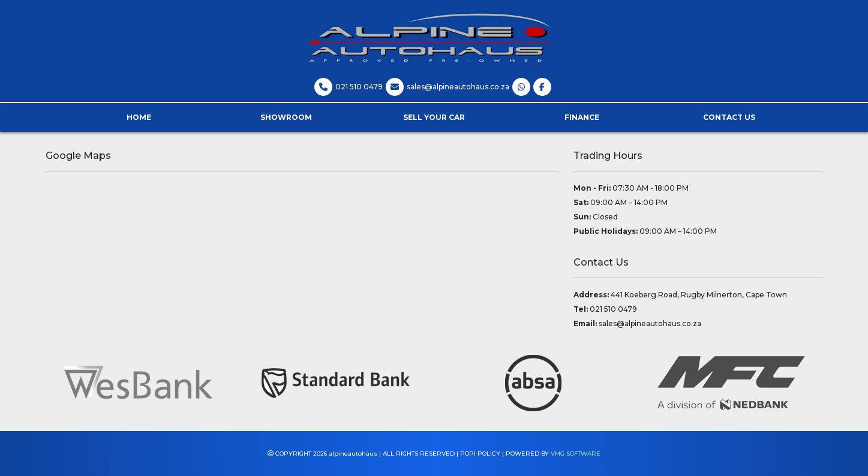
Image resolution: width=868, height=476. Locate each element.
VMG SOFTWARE (576, 454)
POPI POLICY (480, 454)
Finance (582, 117)
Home (139, 117)
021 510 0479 (613, 309)
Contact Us (729, 117)
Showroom (286, 117)
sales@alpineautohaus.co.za (650, 323)
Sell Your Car (434, 117)
